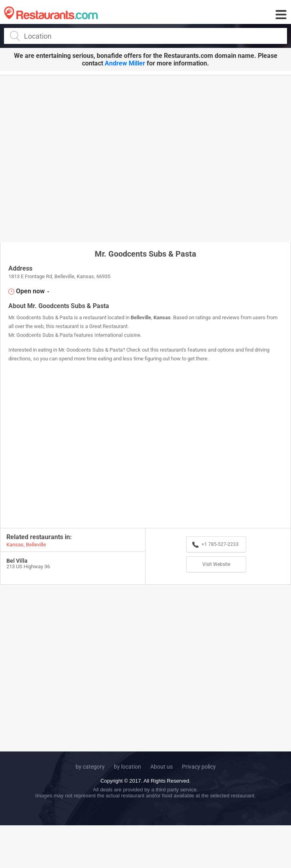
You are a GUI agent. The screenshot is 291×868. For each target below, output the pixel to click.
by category (90, 767)
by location (128, 767)
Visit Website (216, 564)
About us (161, 767)
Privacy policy (199, 767)
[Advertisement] (75, 158)
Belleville (141, 317)
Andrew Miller (125, 63)
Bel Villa (17, 561)
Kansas (162, 317)
